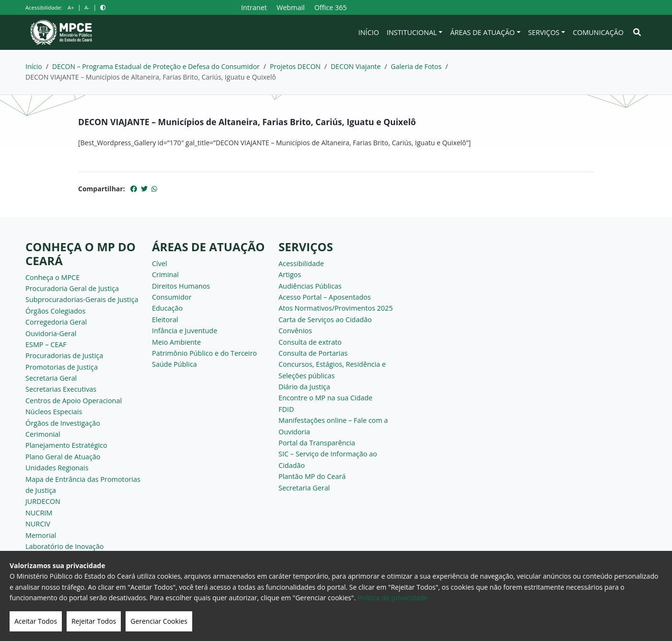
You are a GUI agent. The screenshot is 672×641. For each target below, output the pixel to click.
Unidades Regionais (57, 468)
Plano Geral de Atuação (63, 457)
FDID (286, 409)
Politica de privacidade (393, 598)
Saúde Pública (174, 364)
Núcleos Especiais (54, 412)
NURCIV (38, 524)
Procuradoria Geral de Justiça (72, 288)
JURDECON (43, 501)
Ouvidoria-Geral (51, 333)
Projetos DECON (295, 66)
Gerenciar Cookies (159, 621)
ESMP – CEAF (46, 344)
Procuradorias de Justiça (64, 355)
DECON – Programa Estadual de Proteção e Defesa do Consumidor (156, 66)
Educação (167, 308)
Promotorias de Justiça (62, 367)
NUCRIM (39, 513)
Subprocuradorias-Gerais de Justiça (82, 299)
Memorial (41, 535)
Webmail (291, 7)
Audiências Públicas (310, 286)
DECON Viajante (356, 66)
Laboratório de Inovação (64, 546)
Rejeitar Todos (94, 621)
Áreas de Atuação (482, 32)
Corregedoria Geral (56, 322)
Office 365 (331, 7)
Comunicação (598, 32)
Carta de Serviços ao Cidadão (325, 320)
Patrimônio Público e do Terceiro (204, 353)
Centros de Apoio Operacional (74, 401)
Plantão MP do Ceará (312, 476)
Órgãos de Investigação (63, 423)
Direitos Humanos (181, 286)
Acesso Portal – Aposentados (325, 297)
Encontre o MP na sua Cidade (325, 398)
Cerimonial (43, 434)
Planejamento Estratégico (66, 445)
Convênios (295, 331)
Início (369, 32)
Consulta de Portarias (313, 353)
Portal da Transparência (317, 443)
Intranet (254, 7)
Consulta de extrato (310, 342)
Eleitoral (165, 320)
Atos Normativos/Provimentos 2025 (336, 308)
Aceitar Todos (36, 621)
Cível (160, 263)
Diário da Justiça (304, 387)
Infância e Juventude (185, 331)
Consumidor (172, 297)
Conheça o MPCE (52, 277)
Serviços (544, 32)
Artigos (290, 274)
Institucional (412, 32)
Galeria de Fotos (416, 66)
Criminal (165, 274)
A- (87, 7)
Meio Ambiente (176, 342)
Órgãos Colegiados (55, 311)
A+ (71, 7)
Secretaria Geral (51, 378)
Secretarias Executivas (61, 389)
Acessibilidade (301, 263)
